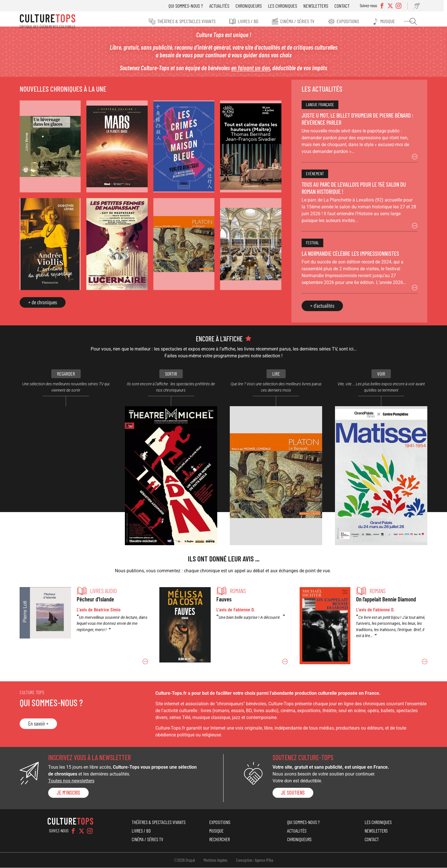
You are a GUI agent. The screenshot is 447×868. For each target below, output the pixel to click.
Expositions (349, 21)
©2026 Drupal (184, 860)
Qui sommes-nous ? (188, 6)
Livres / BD (247, 21)
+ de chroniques (47, 303)
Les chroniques (285, 6)
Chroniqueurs (251, 6)
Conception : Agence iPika (255, 860)
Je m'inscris (73, 793)
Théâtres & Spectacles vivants (185, 21)
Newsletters (318, 6)
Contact (345, 6)
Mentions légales (216, 860)
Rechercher (414, 21)
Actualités (222, 6)
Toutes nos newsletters (76, 781)
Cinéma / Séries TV (298, 21)
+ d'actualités (321, 311)
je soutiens (292, 793)
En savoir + (43, 724)
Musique (390, 21)
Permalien (87, 627)
